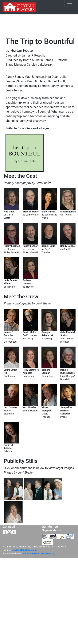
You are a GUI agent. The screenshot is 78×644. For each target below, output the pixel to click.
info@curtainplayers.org (24, 550)
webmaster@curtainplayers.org (39, 554)
